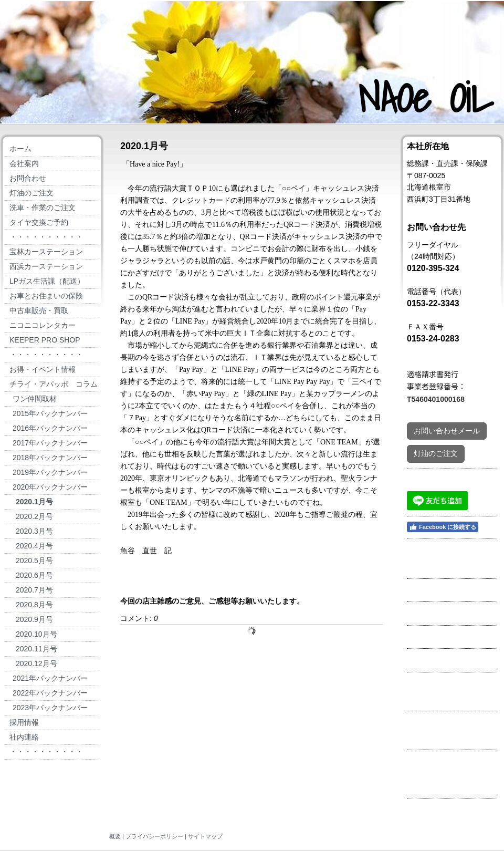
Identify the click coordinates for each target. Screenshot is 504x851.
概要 (115, 836)
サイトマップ (205, 836)
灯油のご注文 (436, 453)
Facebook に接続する (443, 527)
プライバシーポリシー (154, 836)
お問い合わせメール (447, 431)
